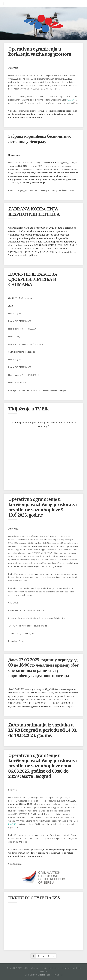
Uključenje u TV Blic (29, 409)
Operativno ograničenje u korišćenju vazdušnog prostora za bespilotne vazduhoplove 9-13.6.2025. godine (43, 507)
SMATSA (70, 100)
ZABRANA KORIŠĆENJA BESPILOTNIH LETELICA (34, 212)
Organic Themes (45, 975)
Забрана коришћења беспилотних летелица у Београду (40, 139)
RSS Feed (58, 975)
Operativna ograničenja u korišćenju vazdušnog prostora (40, 52)
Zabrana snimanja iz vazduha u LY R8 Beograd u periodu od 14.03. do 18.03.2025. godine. (43, 730)
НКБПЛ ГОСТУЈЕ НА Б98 (34, 898)
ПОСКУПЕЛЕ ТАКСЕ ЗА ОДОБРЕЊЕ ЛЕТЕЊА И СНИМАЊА (33, 279)
